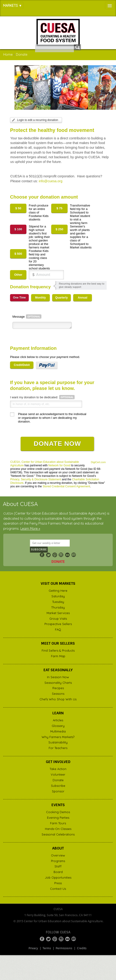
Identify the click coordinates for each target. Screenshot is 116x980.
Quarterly (61, 298)
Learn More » (30, 529)
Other (18, 275)
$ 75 (59, 208)
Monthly (40, 298)
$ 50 (18, 208)
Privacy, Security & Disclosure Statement (36, 479)
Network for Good (59, 465)
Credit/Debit (22, 365)
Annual (83, 298)
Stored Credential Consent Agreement (66, 486)
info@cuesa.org (51, 181)
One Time (19, 298)
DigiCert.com (98, 462)
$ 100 (18, 229)
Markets (10, 6)
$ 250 (60, 229)
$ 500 (18, 254)
